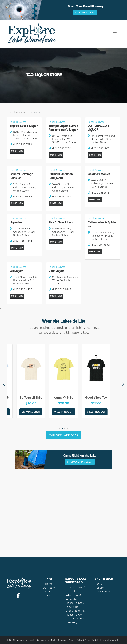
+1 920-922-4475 (99, 148)
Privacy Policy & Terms (80, 640)
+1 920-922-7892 (21, 144)
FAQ (49, 595)
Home (49, 584)
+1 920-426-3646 (60, 197)
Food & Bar (72, 607)
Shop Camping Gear (80, 462)
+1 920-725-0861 (99, 245)
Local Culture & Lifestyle (75, 589)
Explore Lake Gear (63, 435)
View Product (31, 412)
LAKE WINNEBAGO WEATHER (63, 537)
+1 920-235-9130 (21, 197)
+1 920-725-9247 (60, 289)
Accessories (102, 592)
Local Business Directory (75, 620)
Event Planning (75, 611)
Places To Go (74, 615)
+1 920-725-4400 (21, 289)
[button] (123, 384)
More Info (17, 151)
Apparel (100, 588)
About (49, 592)
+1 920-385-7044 (21, 241)
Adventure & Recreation (73, 597)
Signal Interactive (112, 640)
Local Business (17, 113)
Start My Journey (85, 12)
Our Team (49, 588)
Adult (98, 584)
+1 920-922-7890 (60, 148)
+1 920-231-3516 (98, 193)
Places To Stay (75, 603)
